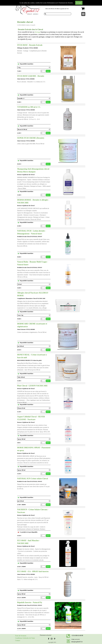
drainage (38, 32)
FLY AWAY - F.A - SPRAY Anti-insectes (33, 571)
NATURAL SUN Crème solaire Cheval (33, 479)
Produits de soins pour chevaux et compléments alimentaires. (56, 1)
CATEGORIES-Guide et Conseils (26, 25)
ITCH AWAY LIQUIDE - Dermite (31, 76)
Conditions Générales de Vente (25, 638)
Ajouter (48, 71)
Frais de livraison (21, 636)
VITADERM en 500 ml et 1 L (29, 107)
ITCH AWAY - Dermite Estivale (30, 45)
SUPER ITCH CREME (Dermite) (31, 138)
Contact (18, 640)
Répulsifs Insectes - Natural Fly (30, 602)
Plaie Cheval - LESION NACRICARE (32, 386)
